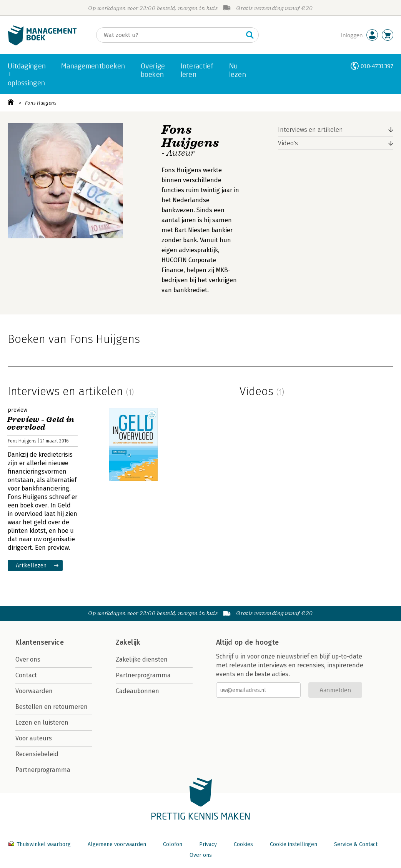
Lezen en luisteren (42, 723)
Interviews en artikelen (310, 130)
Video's (288, 143)
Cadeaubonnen (137, 691)
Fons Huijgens (41, 103)
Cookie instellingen (294, 844)
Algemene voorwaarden (117, 844)
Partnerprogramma (43, 770)
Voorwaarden (34, 691)
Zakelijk (128, 642)
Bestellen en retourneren (52, 707)
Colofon (173, 844)
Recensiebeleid (37, 754)
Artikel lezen (31, 565)
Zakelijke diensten (142, 659)
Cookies (243, 844)
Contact (26, 675)
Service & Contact (356, 844)
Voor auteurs (34, 738)
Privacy (208, 844)
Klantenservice (40, 642)
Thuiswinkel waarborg (40, 844)
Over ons (28, 659)
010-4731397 (377, 66)
